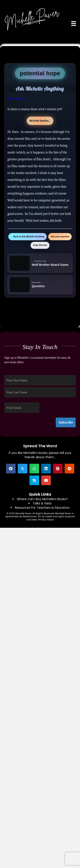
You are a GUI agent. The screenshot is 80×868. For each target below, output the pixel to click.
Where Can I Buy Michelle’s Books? (42, 499)
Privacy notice (46, 520)
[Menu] (74, 24)
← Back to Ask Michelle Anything (28, 237)
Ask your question (60, 237)
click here (32, 520)
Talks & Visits (42, 503)
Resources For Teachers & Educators (42, 508)
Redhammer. (30, 516)
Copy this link (40, 245)
